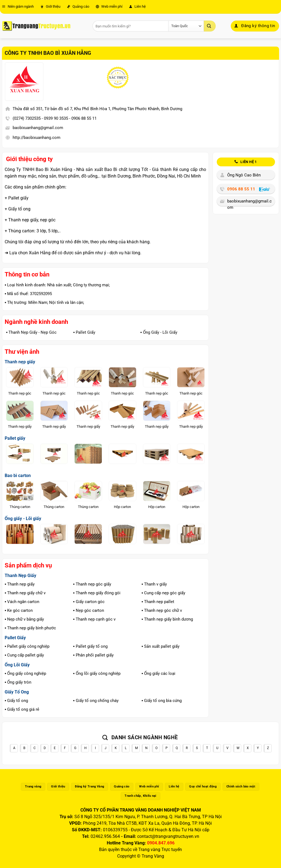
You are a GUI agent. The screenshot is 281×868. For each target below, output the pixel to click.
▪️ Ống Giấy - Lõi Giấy (159, 332)
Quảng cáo (78, 6)
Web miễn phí (109, 6)
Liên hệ (137, 6)
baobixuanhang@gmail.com (38, 128)
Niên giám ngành (18, 6)
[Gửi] (210, 26)
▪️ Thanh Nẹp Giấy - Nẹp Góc (31, 332)
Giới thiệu (50, 6)
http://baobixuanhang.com (36, 138)
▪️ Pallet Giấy (84, 332)
